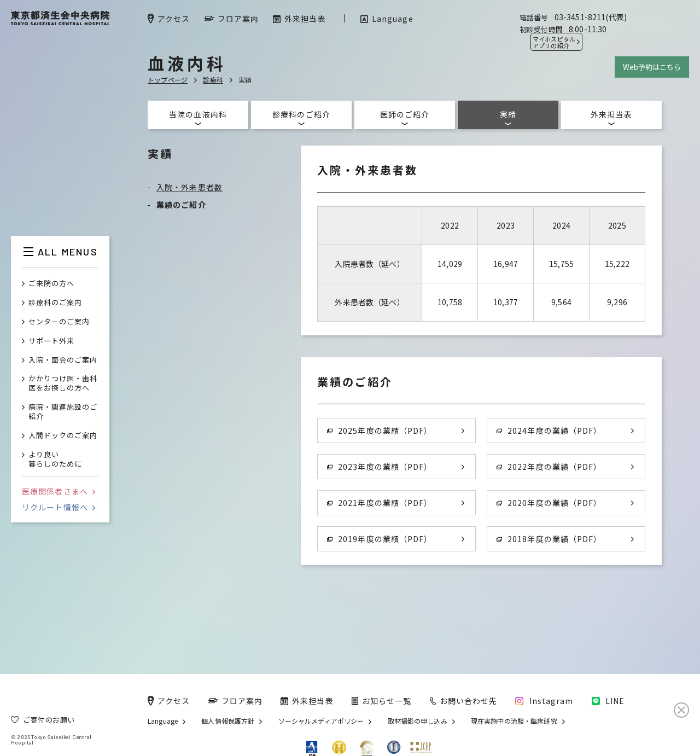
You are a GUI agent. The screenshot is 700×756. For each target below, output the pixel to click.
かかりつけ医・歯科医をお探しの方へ (63, 383)
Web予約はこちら (652, 67)
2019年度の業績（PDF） (380, 539)
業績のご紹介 (181, 205)
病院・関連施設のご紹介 (63, 412)
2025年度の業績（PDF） (380, 431)
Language (163, 721)
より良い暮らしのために (55, 460)
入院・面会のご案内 (63, 360)
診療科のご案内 (55, 303)
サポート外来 (51, 341)
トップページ (168, 80)
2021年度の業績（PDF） (380, 503)
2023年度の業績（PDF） (380, 467)
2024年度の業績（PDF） (549, 431)
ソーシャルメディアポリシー (321, 721)
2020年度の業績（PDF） (549, 503)
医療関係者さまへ (59, 491)
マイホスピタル (554, 42)
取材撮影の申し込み (418, 721)
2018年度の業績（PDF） (549, 539)
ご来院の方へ (51, 284)
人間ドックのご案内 (63, 436)
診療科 (213, 80)
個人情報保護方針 (228, 721)
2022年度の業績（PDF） (549, 467)
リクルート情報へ (59, 507)
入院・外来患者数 (189, 187)
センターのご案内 (59, 322)
